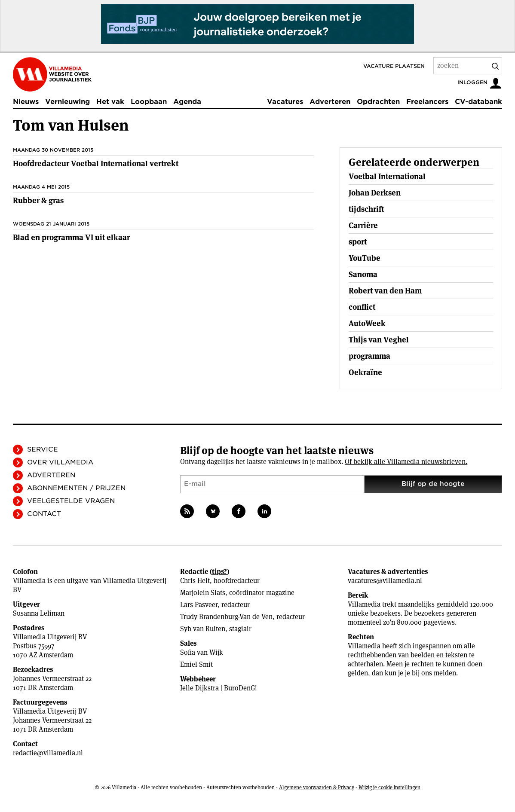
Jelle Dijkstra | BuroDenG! (219, 688)
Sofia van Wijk (202, 652)
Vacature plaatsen (394, 66)
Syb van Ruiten (203, 629)
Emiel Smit (196, 664)
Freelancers (427, 102)
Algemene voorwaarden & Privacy (317, 787)
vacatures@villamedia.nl (385, 581)
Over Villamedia (60, 462)
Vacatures (285, 102)
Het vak (110, 102)
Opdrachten (378, 102)
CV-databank (478, 102)
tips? (219, 572)
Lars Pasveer (199, 605)
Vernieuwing (67, 102)
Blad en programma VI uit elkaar (71, 237)
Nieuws (26, 102)
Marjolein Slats (203, 593)
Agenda (187, 102)
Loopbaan (149, 102)
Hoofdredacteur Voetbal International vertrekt (96, 163)
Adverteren (330, 102)
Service (43, 449)
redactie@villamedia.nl (48, 753)
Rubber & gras (38, 200)
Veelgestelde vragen (71, 501)
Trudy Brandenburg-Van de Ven (226, 617)
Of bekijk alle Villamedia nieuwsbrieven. (406, 462)
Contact (44, 514)
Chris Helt (195, 581)
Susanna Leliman (39, 613)
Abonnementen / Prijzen (76, 488)
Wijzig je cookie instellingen (389, 787)
